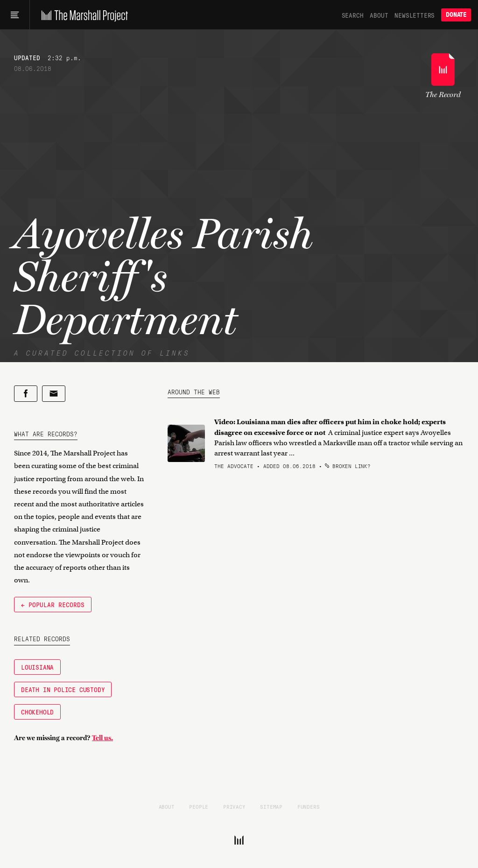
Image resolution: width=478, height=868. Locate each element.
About (379, 15)
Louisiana (37, 667)
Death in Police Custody (63, 689)
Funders (309, 806)
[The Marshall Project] (82, 15)
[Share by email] (54, 394)
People (199, 806)
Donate (456, 15)
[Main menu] (15, 15)
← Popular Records (53, 604)
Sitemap (271, 806)
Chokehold (37, 712)
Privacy (234, 806)
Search (353, 15)
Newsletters (415, 15)
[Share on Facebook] (26, 394)
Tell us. (102, 738)
